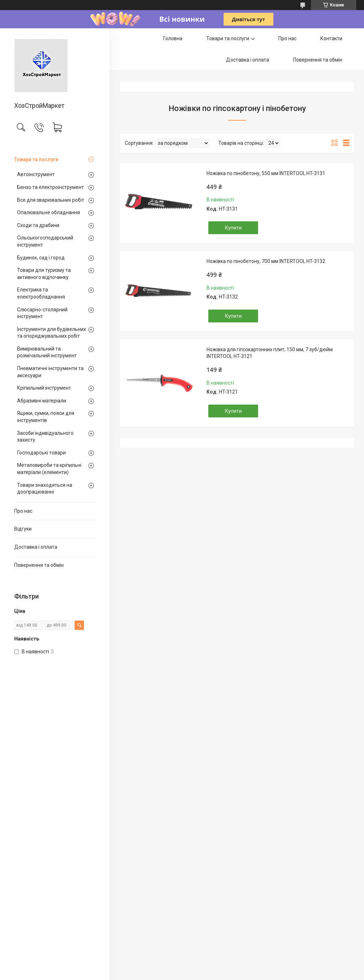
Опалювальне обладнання (49, 212)
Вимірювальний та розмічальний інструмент (47, 352)
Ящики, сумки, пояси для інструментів (46, 417)
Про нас (23, 511)
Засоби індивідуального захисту (45, 437)
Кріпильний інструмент (44, 388)
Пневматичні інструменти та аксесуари (50, 372)
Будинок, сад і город (41, 258)
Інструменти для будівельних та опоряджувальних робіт (52, 333)
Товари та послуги (36, 159)
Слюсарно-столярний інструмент (42, 313)
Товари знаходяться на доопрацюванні (45, 489)
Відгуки (23, 529)
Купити (233, 228)
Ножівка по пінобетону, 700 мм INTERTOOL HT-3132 (266, 261)
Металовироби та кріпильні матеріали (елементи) (49, 469)
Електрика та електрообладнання (41, 293)
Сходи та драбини (38, 225)
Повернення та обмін (39, 565)
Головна (173, 38)
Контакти (331, 38)
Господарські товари (41, 453)
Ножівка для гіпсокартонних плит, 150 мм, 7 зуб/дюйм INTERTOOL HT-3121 (270, 353)
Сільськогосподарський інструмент (45, 241)
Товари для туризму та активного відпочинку (44, 274)
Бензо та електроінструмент (50, 187)
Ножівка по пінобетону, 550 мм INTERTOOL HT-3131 (266, 173)
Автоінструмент (36, 174)
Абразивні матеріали (42, 401)
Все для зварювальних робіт (51, 200)
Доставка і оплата (36, 547)
